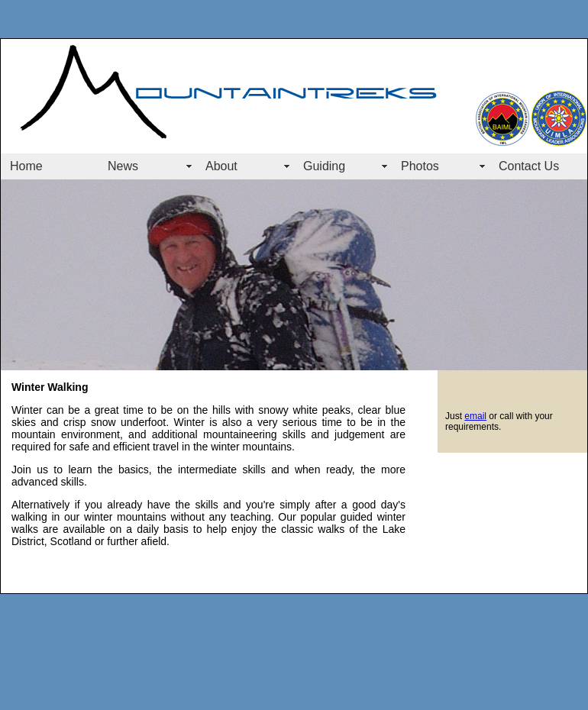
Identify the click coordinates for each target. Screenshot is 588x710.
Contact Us (529, 166)
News (123, 166)
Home (26, 166)
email (475, 416)
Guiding (324, 166)
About (221, 166)
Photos (420, 166)
